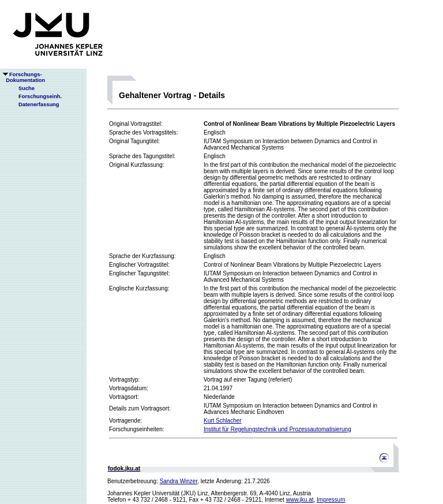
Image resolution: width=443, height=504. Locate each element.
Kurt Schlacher (223, 421)
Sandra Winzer (179, 481)
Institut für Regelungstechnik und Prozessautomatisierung (277, 429)
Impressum (331, 500)
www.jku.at (300, 500)
